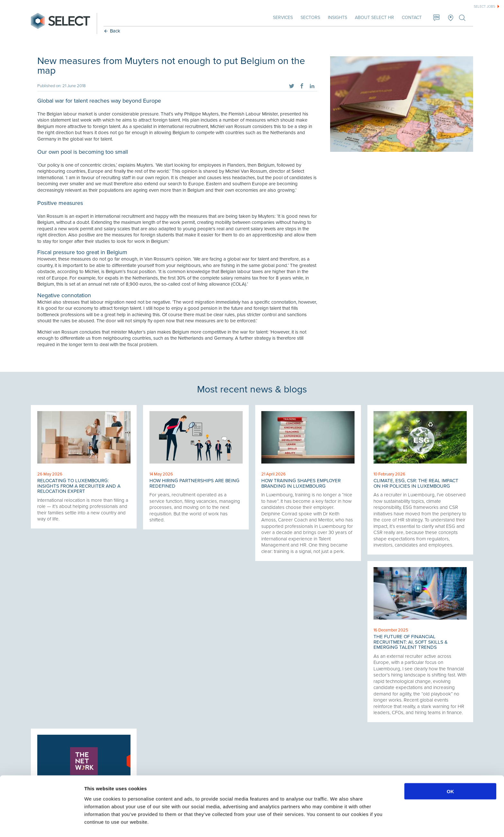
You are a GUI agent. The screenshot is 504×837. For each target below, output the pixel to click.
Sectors (310, 18)
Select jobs (484, 7)
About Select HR (374, 18)
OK (450, 773)
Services (282, 18)
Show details (337, 824)
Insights (337, 18)
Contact (411, 18)
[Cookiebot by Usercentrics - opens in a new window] (42, 824)
